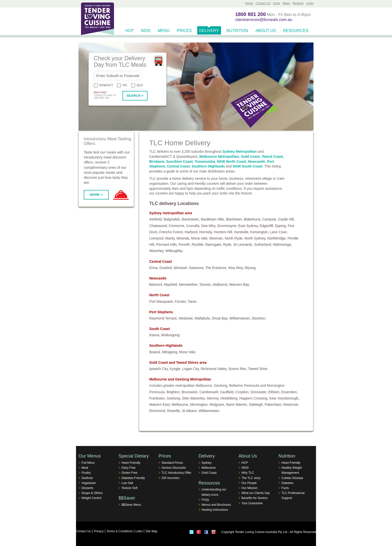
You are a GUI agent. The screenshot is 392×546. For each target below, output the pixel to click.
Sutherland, (263, 244)
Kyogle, (175, 369)
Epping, (281, 226)
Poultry (86, 473)
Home (249, 3)
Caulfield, (227, 392)
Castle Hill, (286, 219)
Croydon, (243, 392)
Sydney (206, 463)
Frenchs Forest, (171, 232)
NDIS (146, 31)
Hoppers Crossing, (254, 398)
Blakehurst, (252, 219)
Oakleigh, (256, 404)
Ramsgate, (214, 244)
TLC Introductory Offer (176, 473)
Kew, (273, 398)
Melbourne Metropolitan (219, 156)
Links (276, 3)
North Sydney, (255, 238)
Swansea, (197, 268)
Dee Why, (209, 226)
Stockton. (259, 318)
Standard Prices (172, 463)
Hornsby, (206, 232)
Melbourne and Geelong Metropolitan (180, 379)
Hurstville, (242, 232)
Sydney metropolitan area (171, 213)
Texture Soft (129, 488)
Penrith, (185, 244)
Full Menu (88, 463)
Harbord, (191, 232)
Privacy (99, 531)
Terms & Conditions (119, 531)
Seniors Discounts (174, 468)
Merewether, (189, 284)
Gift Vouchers (170, 478)
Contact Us (263, 3)
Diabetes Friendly (133, 478)
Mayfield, (171, 284)
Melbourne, (180, 404)
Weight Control (91, 498)
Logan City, (191, 369)
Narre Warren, (237, 404)
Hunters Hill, (223, 232)
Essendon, (289, 392)
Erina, (154, 268)
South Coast (159, 329)
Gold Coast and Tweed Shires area (178, 362)
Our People (249, 483)
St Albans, (190, 411)
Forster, (181, 301)
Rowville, (174, 411)
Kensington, (259, 232)
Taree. (193, 301)
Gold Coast (209, 473)
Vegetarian (89, 483)
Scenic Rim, (238, 369)
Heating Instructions (215, 510)
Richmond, (158, 411)
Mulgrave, (217, 404)
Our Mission (249, 488)
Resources (296, 31)
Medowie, (186, 318)
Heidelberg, (229, 398)
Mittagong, (170, 352)
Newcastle (256, 161)
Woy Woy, (236, 268)
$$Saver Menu (131, 505)
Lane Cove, (279, 232)
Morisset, (181, 268)
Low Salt (127, 483)
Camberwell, (209, 392)
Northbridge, (277, 238)
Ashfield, (156, 219)
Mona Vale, (200, 238)
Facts (285, 488)
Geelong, (174, 398)
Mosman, (217, 238)
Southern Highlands (208, 166)
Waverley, (157, 251)
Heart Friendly (131, 463)
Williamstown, (240, 318)
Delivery (209, 31)
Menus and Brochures (216, 505)
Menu (164, 31)
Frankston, (157, 398)
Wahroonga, (282, 244)
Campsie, (270, 219)
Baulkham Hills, (213, 219)
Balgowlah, (172, 219)
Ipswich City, (159, 369)
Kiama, (155, 335)
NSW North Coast (231, 161)
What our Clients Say (256, 493)
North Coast (159, 295)
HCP (129, 31)
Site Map (151, 531)
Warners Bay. (239, 284)
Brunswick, (190, 392)
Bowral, (155, 352)
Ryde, (228, 244)
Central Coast (178, 166)
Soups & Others (92, 493)
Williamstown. (209, 411)
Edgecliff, (267, 226)
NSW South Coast (248, 166)
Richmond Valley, (214, 369)
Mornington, (199, 404)
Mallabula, (203, 318)
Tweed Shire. (258, 369)
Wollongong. (171, 335)
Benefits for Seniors (255, 498)
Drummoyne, (227, 226)
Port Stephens (161, 312)
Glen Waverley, (194, 398)
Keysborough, (288, 398)
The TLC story (251, 478)
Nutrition (237, 31)
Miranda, (183, 238)
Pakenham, (274, 404)
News (286, 3)
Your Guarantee (252, 503)
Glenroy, (213, 398)
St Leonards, (243, 244)
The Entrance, (216, 268)
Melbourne (209, 468)
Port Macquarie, (162, 301)
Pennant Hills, (167, 244)
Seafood (87, 478)
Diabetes (287, 483)
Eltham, (274, 392)
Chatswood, (158, 226)
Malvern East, (160, 404)
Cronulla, (193, 226)
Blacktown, (234, 219)
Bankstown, (191, 219)
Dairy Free (128, 468)
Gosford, (166, 268)
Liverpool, (157, 238)
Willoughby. (174, 251)
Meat (85, 468)
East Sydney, (248, 226)
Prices (184, 31)
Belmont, (156, 284)
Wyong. (251, 268)
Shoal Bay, (220, 318)
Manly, (170, 238)
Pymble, (198, 244)
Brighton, (173, 392)
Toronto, (206, 284)
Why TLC (248, 473)
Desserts (87, 488)
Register (298, 3)
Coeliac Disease (292, 478)
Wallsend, (220, 284)
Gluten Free (129, 473)
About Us (266, 31)
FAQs (205, 500)
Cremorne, (177, 226)
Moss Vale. (188, 352)
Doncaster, (259, 392)
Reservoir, (291, 404)
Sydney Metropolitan (240, 151)
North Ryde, (234, 238)
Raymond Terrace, (163, 318)
